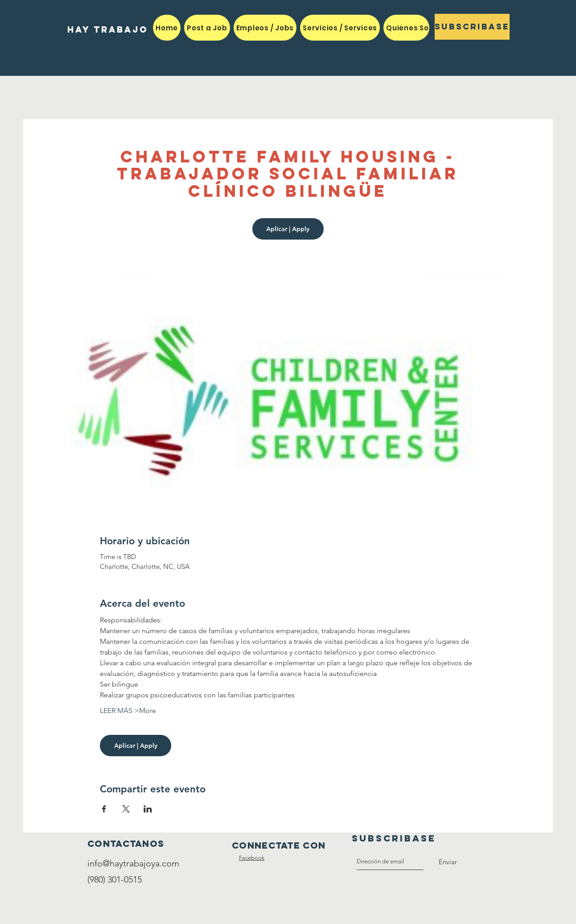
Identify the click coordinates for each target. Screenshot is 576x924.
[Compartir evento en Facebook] (104, 809)
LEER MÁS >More (128, 711)
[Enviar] (448, 862)
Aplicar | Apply (288, 229)
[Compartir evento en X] (126, 809)
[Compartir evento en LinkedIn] (148, 809)
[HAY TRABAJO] (108, 30)
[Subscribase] (472, 27)
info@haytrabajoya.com (133, 863)
